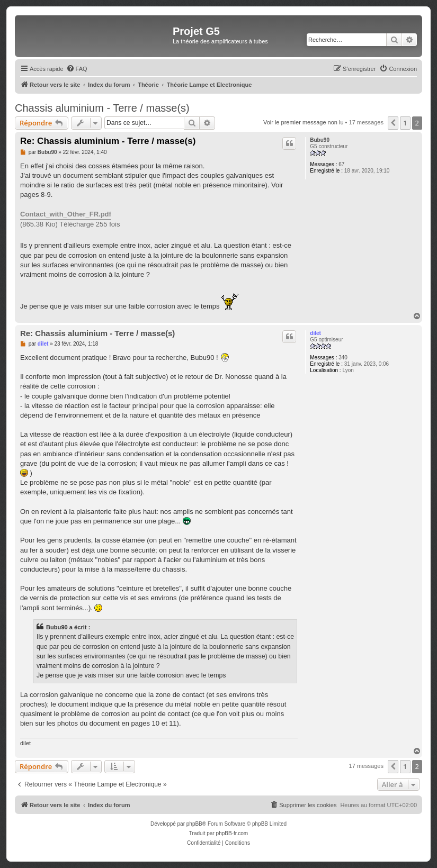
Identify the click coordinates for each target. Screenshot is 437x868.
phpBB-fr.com (232, 833)
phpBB (194, 824)
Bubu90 (320, 140)
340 (343, 358)
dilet (315, 333)
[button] (393, 123)
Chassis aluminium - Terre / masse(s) (102, 108)
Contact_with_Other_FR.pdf (66, 214)
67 (341, 164)
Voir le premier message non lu (304, 122)
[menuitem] (77, 69)
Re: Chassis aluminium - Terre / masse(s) (108, 141)
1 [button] (405, 123)
